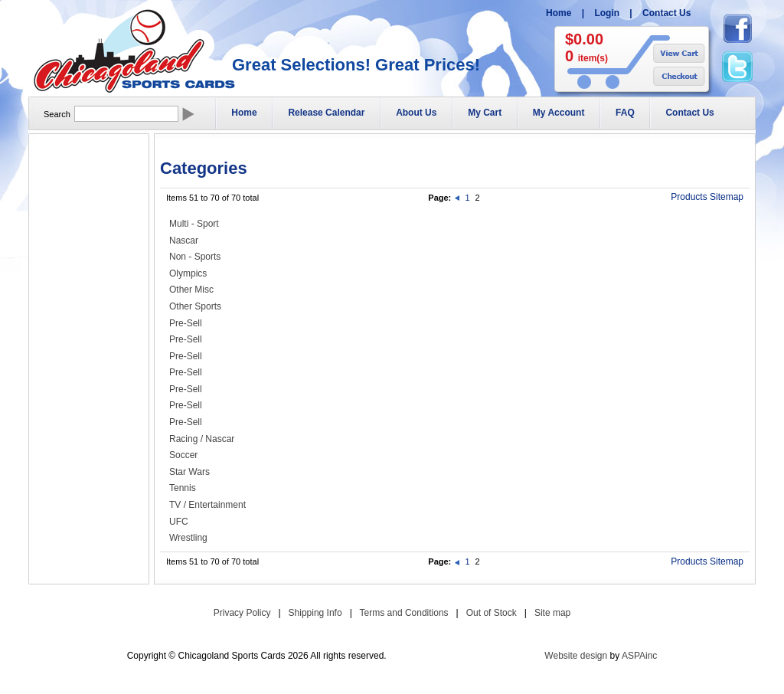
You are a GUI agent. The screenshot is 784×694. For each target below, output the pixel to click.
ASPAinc (639, 656)
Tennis (183, 488)
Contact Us (666, 13)
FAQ (625, 113)
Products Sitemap (707, 197)
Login (607, 13)
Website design (576, 656)
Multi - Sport (194, 224)
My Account (559, 113)
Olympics (188, 273)
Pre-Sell (186, 323)
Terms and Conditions (404, 613)
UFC (179, 522)
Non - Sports (195, 257)
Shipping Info (315, 613)
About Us (416, 113)
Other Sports (195, 306)
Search (57, 114)
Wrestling (188, 538)
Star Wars (189, 472)
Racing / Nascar (202, 439)
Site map (552, 613)
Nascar (184, 241)
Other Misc (191, 290)
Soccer (183, 455)
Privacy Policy (242, 613)
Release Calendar (326, 113)
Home (559, 13)
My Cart (485, 113)
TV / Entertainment (207, 505)
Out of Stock (492, 613)
